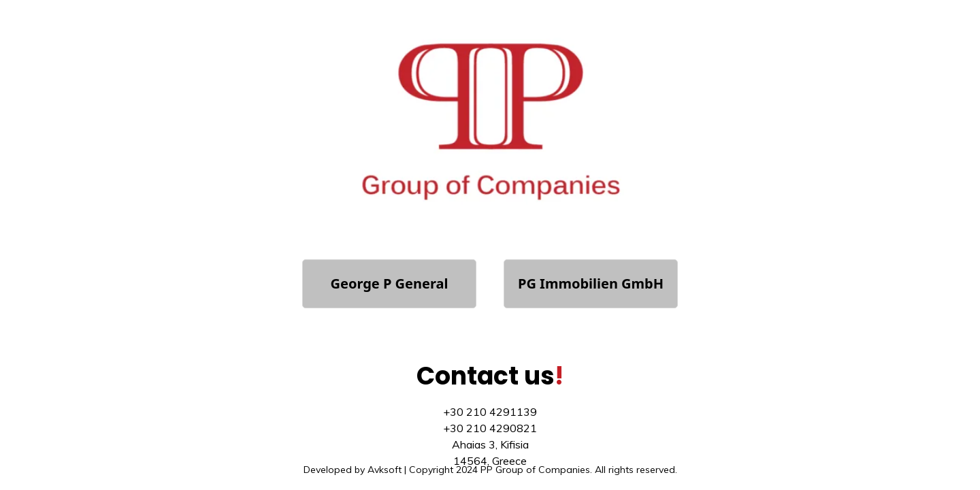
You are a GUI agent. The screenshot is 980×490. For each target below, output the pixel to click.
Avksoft (385, 470)
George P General (390, 283)
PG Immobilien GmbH (591, 283)
